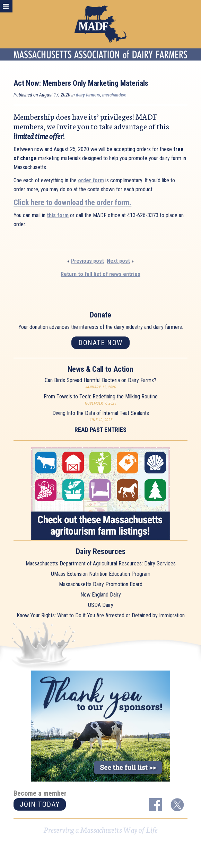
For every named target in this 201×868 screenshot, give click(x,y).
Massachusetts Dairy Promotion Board (101, 584)
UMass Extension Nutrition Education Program (101, 574)
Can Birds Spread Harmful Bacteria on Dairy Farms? (101, 380)
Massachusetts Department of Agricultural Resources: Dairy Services (101, 564)
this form (58, 215)
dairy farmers (88, 95)
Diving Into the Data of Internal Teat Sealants (101, 413)
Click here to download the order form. (72, 202)
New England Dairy (101, 595)
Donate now (101, 343)
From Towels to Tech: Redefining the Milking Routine (101, 396)
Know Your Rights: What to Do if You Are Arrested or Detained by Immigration (101, 615)
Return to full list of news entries (101, 274)
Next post (118, 261)
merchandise (114, 95)
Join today (40, 804)
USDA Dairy (101, 605)
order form (91, 180)
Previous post (88, 261)
